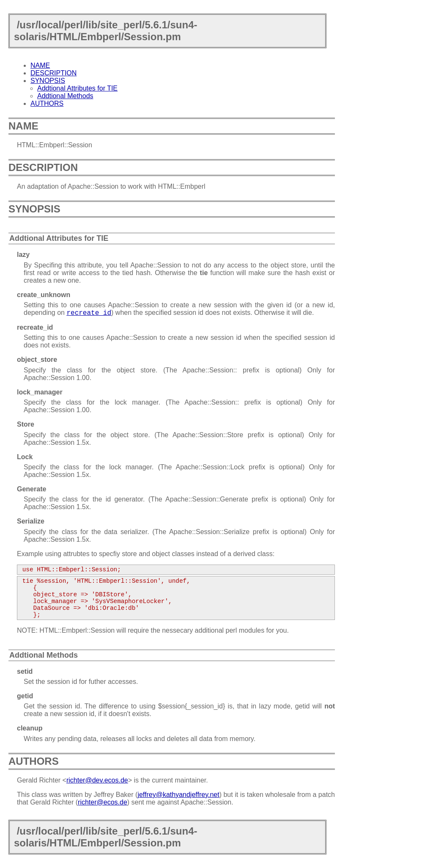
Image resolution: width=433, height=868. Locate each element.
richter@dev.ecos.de (97, 780)
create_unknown (44, 295)
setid (25, 671)
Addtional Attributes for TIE (77, 88)
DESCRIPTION (53, 73)
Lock (25, 457)
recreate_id (35, 327)
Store (26, 424)
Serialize (31, 521)
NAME (40, 65)
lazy (23, 255)
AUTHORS (47, 103)
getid (25, 696)
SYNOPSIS (48, 81)
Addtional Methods (65, 96)
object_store (37, 360)
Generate (32, 489)
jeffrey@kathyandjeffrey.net (178, 795)
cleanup (30, 728)
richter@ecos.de (103, 802)
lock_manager (40, 392)
